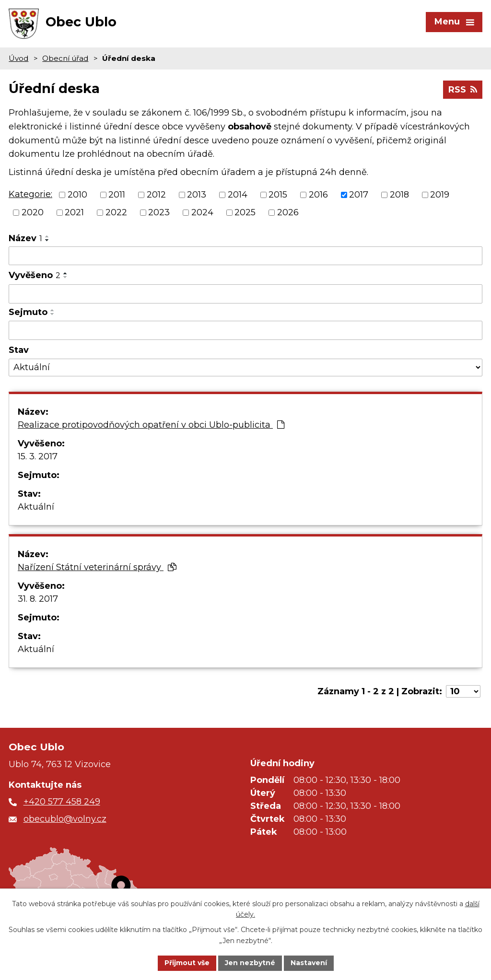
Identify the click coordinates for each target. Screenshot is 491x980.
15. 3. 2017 (38, 456)
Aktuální (36, 507)
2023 (159, 212)
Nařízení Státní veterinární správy (97, 567)
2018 (399, 195)
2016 (318, 195)
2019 (440, 195)
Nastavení (309, 963)
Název (25, 238)
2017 (359, 195)
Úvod (18, 58)
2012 (156, 195)
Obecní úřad (65, 58)
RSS (463, 90)
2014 (238, 195)
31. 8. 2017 (38, 599)
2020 (33, 212)
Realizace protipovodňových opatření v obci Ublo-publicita (151, 425)
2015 (278, 195)
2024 (202, 212)
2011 (117, 195)
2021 (74, 212)
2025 (245, 212)
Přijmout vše (187, 963)
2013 (197, 195)
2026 (288, 212)
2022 (116, 212)
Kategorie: (30, 194)
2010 (77, 195)
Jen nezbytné (250, 963)
